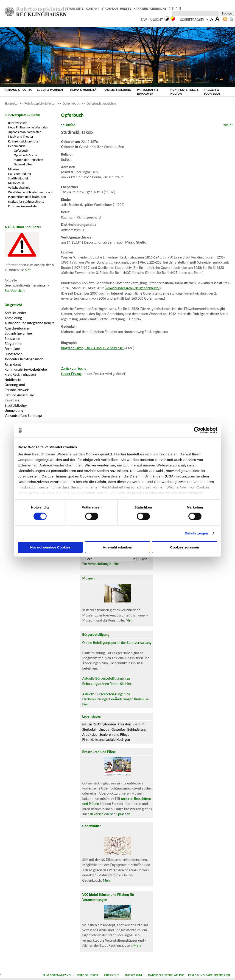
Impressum (133, 975)
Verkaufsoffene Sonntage (23, 416)
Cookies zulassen (185, 547)
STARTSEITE (75, 9)
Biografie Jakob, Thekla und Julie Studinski (93, 348)
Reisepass (12, 400)
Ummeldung (14, 410)
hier (28, 270)
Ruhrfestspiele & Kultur (40, 103)
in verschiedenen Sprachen (110, 814)
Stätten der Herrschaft (29, 160)
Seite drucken (87, 975)
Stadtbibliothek (18, 178)
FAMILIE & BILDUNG (117, 90)
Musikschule (16, 183)
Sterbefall (89, 729)
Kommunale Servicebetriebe (26, 369)
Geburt (139, 724)
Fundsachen (14, 354)
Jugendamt (13, 364)
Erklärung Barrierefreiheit (209, 975)
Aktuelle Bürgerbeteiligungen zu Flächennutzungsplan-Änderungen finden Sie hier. (115, 699)
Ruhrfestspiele (18, 123)
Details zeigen (196, 533)
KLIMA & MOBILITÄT (84, 90)
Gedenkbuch (71, 103)
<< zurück (68, 124)
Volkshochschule (19, 187)
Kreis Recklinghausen (20, 374)
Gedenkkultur (23, 164)
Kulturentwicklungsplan (24, 141)
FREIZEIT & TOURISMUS (212, 92)
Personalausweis (17, 390)
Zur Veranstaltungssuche (100, 564)
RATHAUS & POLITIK (18, 90)
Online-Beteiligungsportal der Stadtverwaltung (117, 643)
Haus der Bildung (19, 174)
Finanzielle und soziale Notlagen (106, 740)
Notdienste (13, 380)
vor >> (228, 124)
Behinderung (137, 729)
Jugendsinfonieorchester (24, 132)
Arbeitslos (90, 734)
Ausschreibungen (17, 328)
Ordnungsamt (15, 385)
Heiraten (125, 724)
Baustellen (12, 339)
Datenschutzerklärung (166, 975)
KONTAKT (92, 9)
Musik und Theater (21, 136)
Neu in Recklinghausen (99, 724)
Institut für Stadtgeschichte (26, 202)
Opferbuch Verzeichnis (102, 103)
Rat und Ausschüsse (19, 395)
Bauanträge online (18, 333)
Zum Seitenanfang (57, 975)
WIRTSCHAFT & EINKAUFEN (148, 92)
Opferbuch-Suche (25, 155)
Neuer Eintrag (71, 374)
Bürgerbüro (13, 344)
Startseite (11, 103)
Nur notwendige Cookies (50, 547)
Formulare (12, 349)
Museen (13, 169)
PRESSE (126, 9)
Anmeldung (13, 318)
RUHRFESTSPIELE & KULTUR (184, 92)
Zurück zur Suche (74, 368)
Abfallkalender (15, 313)
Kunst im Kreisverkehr (22, 206)
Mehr (130, 620)
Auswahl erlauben (117, 547)
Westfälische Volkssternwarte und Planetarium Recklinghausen (31, 194)
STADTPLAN (110, 9)
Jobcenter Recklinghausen (24, 359)
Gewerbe (118, 729)
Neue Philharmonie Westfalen (28, 127)
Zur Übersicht (15, 291)
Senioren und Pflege (114, 734)
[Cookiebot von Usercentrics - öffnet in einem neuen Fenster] (197, 430)
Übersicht (112, 975)
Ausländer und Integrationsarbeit (29, 323)
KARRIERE (141, 9)
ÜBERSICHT (158, 9)
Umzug (104, 729)
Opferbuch (21, 151)
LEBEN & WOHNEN (50, 90)
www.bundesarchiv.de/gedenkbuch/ (133, 288)
